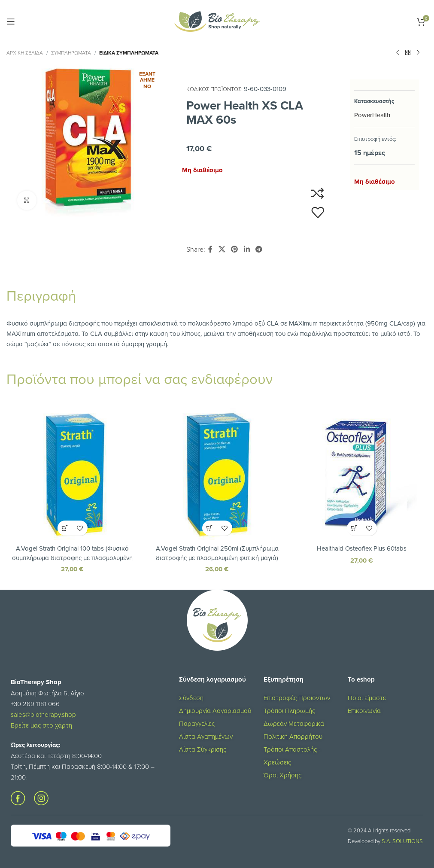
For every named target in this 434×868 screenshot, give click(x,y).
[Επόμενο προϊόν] (418, 53)
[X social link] (222, 249)
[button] (65, 528)
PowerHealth (372, 115)
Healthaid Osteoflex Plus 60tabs (362, 548)
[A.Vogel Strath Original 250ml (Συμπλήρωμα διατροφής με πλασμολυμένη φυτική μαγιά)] (217, 474)
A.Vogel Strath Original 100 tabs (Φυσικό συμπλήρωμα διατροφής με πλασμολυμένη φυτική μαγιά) (73, 557)
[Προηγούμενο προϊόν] (398, 53)
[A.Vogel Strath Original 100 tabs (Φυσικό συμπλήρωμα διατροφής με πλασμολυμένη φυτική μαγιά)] (72, 474)
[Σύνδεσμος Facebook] (210, 249)
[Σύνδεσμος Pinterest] (235, 249)
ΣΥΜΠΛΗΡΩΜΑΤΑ (71, 53)
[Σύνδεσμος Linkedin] (247, 249)
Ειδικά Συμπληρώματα (129, 53)
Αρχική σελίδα (25, 53)
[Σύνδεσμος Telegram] (259, 249)
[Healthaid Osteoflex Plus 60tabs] (362, 474)
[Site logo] (217, 21)
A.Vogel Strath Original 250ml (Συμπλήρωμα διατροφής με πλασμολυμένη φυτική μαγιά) (217, 553)
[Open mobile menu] (11, 21)
